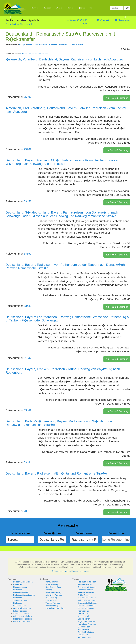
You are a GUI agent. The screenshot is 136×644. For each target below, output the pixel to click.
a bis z (23, 54)
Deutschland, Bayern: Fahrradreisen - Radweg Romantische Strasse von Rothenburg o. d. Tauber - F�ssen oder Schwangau (68, 319)
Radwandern (83, 635)
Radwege (36, 8)
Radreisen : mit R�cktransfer (71, 44)
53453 (28, 201)
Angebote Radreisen (86, 622)
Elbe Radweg (51, 600)
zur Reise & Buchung (117, 98)
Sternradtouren (84, 629)
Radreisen (48, 8)
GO (127, 8)
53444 (28, 462)
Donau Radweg (52, 582)
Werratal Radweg (53, 603)
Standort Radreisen (86, 632)
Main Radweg (51, 598)
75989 (28, 149)
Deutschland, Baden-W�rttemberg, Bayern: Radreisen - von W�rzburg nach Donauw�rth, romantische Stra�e (60, 423)
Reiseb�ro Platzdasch (19, 24)
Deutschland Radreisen (23, 582)
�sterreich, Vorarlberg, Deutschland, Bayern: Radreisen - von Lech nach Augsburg (64, 59)
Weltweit (60, 8)
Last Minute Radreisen (87, 624)
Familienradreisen (85, 584)
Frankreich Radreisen (22, 622)
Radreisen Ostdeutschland (24, 595)
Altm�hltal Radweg (54, 595)
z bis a (29, 54)
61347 (28, 358)
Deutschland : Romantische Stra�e (42, 44)
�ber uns (82, 8)
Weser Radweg (52, 606)
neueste (35, 54)
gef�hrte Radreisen (86, 592)
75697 (28, 97)
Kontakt (103, 20)
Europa (22, 44)
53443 (28, 306)
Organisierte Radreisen (87, 603)
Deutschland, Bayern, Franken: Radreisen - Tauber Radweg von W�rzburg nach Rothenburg (63, 371)
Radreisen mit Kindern (87, 587)
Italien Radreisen (20, 611)
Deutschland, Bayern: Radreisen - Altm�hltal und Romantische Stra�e (56, 473)
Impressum (85, 571)
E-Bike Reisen (84, 595)
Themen (71, 8)
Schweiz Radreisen (21, 614)
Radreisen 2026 (84, 637)
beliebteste (44, 54)
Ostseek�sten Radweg (55, 608)
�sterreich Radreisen (22, 608)
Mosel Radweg (52, 584)
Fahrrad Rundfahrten (86, 606)
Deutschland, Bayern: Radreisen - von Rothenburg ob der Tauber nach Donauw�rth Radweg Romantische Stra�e (65, 266)
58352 (28, 254)
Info (92, 8)
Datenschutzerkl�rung (61, 571)
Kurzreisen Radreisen (87, 598)
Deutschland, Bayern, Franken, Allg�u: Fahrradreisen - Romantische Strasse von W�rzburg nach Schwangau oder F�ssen (63, 162)
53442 (28, 410)
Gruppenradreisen (85, 590)
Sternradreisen (84, 627)
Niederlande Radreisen (23, 619)
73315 (28, 511)
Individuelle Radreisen (87, 600)
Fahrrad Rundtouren (86, 608)
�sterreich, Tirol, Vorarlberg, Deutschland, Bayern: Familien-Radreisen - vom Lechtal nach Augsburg (66, 110)
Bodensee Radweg (53, 592)
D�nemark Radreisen (23, 616)
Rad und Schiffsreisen (87, 582)
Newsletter (122, 20)
